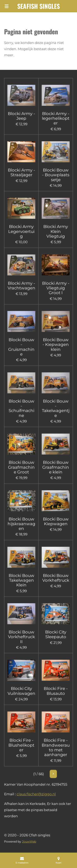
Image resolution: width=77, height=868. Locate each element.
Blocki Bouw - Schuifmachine (21, 408)
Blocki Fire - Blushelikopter (21, 745)
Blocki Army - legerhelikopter (56, 119)
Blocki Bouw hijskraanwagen (21, 524)
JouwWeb (29, 842)
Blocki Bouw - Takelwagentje (56, 408)
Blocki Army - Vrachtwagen (21, 286)
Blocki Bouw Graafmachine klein (56, 467)
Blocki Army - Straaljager (21, 173)
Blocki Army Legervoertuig (21, 231)
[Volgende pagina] (63, 774)
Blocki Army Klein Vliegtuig (56, 231)
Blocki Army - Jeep (21, 116)
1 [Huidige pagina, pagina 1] (24, 774)
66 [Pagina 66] (51, 774)
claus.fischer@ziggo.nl (36, 794)
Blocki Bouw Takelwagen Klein (21, 580)
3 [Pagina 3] (38, 774)
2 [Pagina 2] (31, 774)
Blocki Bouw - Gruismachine (21, 347)
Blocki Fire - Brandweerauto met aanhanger (56, 748)
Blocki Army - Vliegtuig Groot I (56, 288)
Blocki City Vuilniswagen (21, 691)
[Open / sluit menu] (7, 6)
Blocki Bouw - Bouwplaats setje (56, 175)
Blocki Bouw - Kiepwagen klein (56, 345)
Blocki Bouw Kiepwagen (56, 521)
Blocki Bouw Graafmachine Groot (21, 467)
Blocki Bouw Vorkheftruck (56, 578)
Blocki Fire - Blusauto (56, 691)
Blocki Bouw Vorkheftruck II (21, 637)
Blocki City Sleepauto (56, 634)
